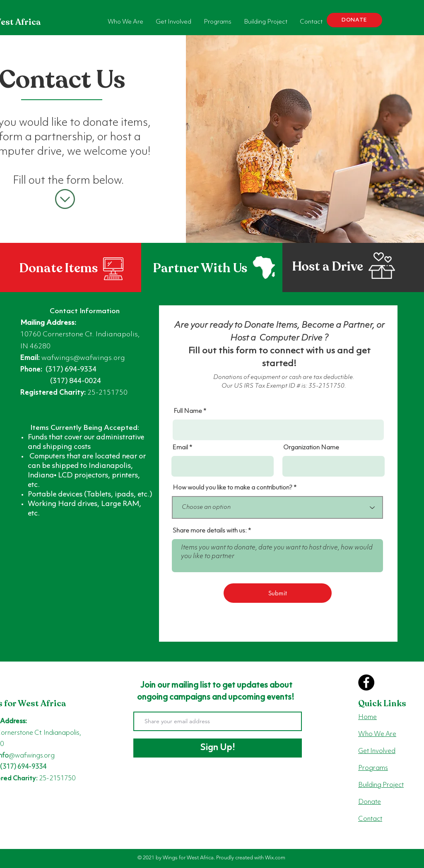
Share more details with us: (210, 531)
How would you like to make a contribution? (232, 488)
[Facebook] (366, 682)
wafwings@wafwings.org (83, 358)
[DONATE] (354, 20)
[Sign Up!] (218, 748)
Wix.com (275, 857)
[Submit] (278, 593)
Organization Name (311, 448)
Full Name (188, 412)
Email (180, 448)
